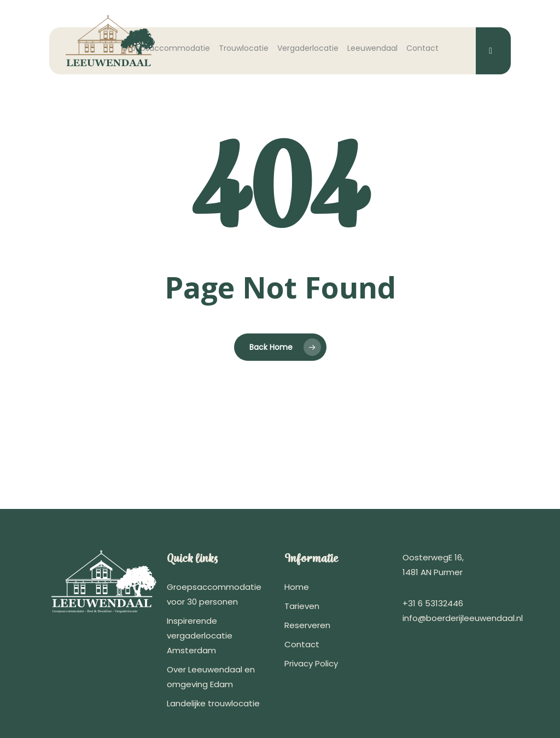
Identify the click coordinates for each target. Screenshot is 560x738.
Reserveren (307, 625)
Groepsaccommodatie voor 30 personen (214, 594)
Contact (302, 644)
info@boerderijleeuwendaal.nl (463, 618)
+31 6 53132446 (433, 603)
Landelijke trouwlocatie (213, 703)
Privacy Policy (311, 663)
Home (297, 587)
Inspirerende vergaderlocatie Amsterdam (200, 635)
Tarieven (302, 606)
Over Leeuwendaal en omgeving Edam (211, 677)
